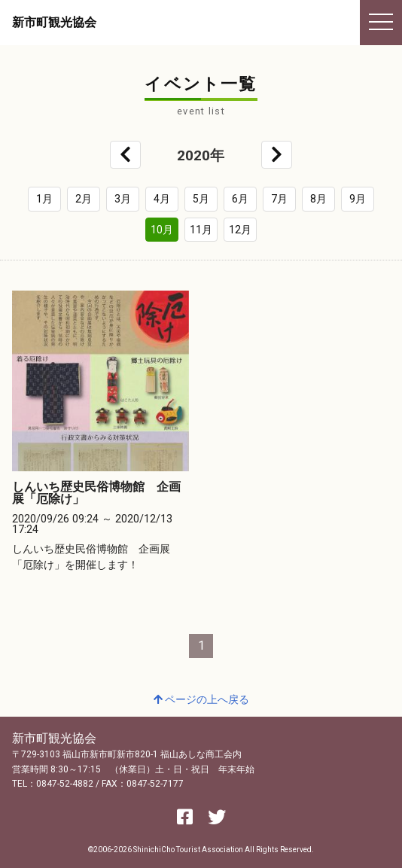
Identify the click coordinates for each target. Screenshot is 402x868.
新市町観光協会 (54, 22)
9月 (358, 199)
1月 (44, 199)
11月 (201, 230)
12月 (240, 230)
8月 (318, 199)
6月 (240, 199)
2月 (84, 199)
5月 (201, 199)
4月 (162, 199)
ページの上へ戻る (201, 699)
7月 (279, 199)
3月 (123, 199)
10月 (162, 230)
